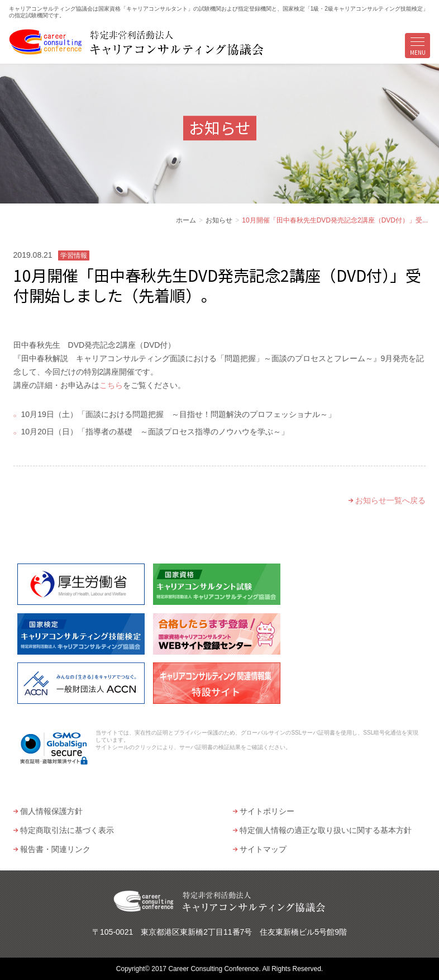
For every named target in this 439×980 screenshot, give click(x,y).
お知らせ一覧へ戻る (390, 500)
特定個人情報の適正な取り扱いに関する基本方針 (326, 830)
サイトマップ (263, 849)
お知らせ (219, 220)
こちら (111, 385)
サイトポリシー (267, 811)
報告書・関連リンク (55, 849)
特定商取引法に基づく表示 (67, 830)
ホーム (186, 220)
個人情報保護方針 (51, 811)
